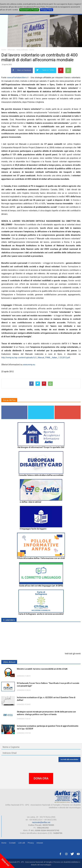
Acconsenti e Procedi (29, 10)
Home (4, 843)
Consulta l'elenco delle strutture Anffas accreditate (41, 475)
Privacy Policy (47, 10)
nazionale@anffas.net (41, 822)
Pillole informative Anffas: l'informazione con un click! (41, 558)
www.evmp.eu (29, 365)
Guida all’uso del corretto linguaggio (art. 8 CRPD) (41, 586)
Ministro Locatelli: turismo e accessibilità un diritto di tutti (42, 669)
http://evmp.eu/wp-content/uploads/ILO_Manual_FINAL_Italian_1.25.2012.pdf (36, 358)
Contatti (12, 843)
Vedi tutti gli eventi (73, 653)
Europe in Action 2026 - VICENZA (32, 640)
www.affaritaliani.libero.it (18, 78)
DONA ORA (41, 778)
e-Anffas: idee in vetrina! (31, 502)
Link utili (22, 843)
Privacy (31, 843)
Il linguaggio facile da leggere (33, 529)
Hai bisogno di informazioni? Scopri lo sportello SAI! (41, 447)
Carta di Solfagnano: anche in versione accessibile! (41, 614)
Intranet (40, 843)
